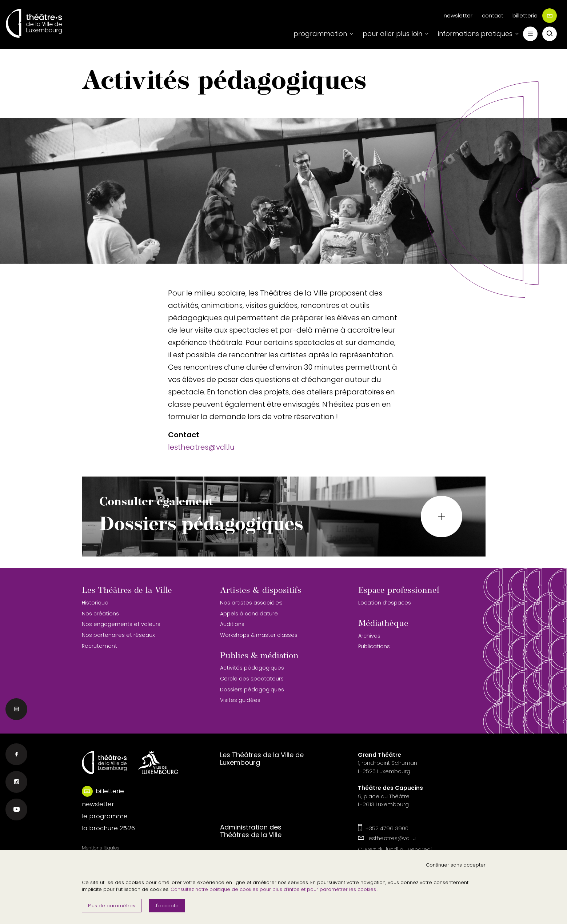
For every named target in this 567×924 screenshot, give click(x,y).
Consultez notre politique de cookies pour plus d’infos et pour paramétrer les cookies (274, 889)
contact (493, 15)
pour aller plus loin (392, 34)
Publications (374, 646)
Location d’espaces (385, 603)
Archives (369, 636)
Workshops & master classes (259, 635)
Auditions (232, 624)
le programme (105, 816)
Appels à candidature (249, 614)
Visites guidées (240, 700)
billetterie (535, 16)
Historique (95, 603)
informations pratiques (475, 34)
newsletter (458, 15)
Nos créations (100, 614)
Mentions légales (101, 848)
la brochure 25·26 (108, 828)
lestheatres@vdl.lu (201, 447)
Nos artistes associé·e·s (251, 603)
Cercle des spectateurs (252, 679)
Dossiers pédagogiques (252, 690)
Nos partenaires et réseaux (118, 635)
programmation (320, 34)
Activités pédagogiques (252, 668)
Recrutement (99, 646)
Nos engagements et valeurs (121, 624)
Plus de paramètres (112, 906)
